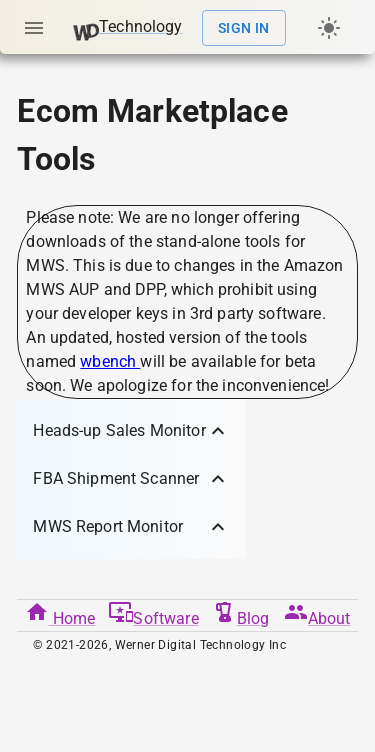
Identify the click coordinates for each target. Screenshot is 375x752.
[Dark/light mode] (329, 28)
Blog (241, 614)
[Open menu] (34, 28)
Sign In (244, 28)
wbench (110, 361)
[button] (131, 431)
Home (60, 614)
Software (153, 614)
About (317, 614)
